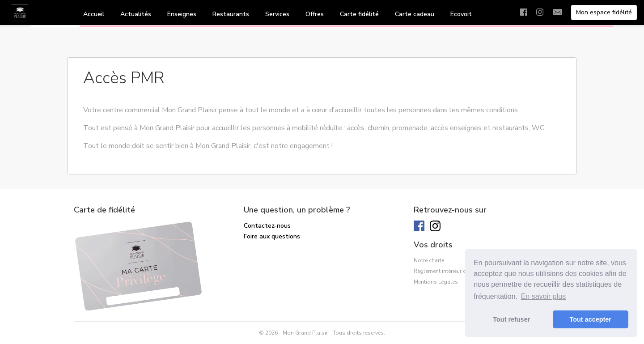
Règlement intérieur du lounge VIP (456, 271)
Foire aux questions (272, 236)
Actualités (136, 14)
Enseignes (182, 14)
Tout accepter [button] (591, 319)
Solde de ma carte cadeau (282, 247)
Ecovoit (461, 14)
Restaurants (231, 14)
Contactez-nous (267, 226)
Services (277, 14)
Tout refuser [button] (511, 319)
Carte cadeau (415, 14)
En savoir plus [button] (544, 296)
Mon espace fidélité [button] (604, 12)
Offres (315, 14)
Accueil (94, 14)
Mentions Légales (436, 282)
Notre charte (429, 260)
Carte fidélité (359, 14)
